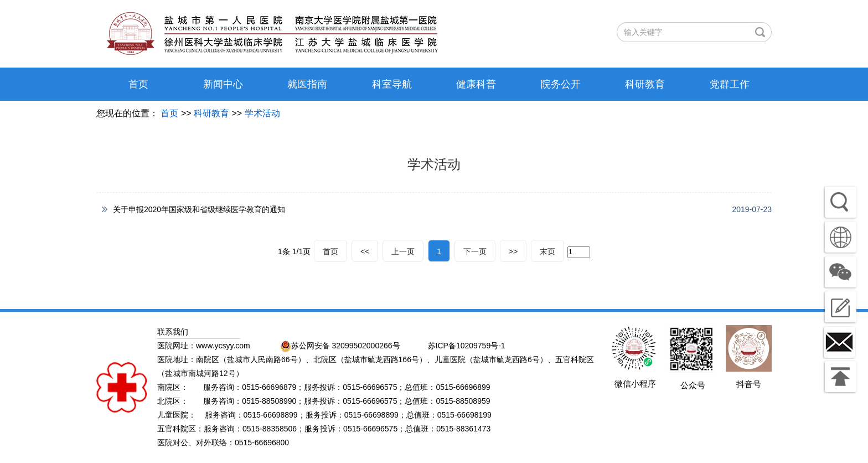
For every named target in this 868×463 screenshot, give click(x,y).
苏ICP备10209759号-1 (467, 346)
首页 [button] (138, 84)
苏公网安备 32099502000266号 (340, 346)
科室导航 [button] (392, 84)
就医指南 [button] (307, 84)
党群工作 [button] (730, 84)
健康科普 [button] (476, 84)
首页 (169, 113)
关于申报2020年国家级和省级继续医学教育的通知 (199, 209)
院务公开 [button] (561, 84)
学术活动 (262, 113)
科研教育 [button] (645, 84)
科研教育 (211, 113)
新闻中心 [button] (223, 84)
